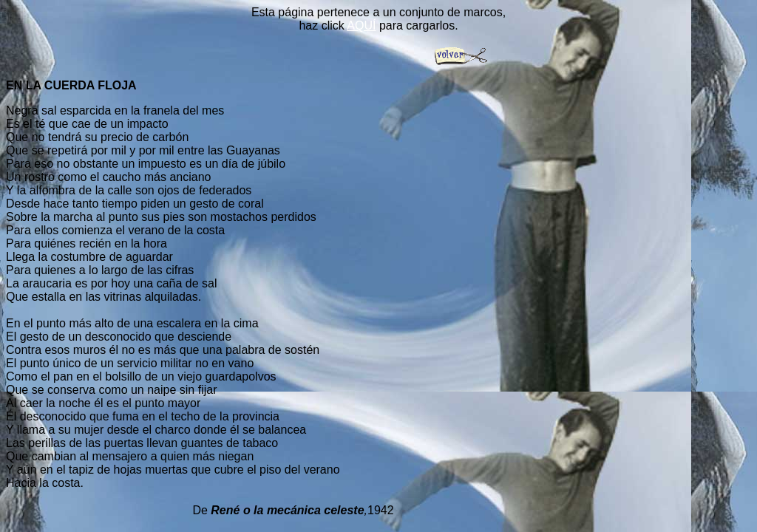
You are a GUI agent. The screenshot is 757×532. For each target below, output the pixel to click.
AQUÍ (361, 25)
